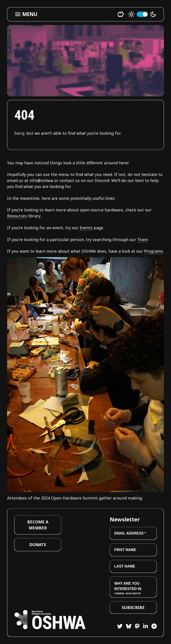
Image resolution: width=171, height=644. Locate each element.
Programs (154, 251)
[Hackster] (154, 626)
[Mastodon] (135, 627)
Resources (17, 216)
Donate (38, 545)
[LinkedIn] (144, 627)
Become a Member (38, 525)
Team (142, 239)
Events (86, 228)
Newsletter (125, 519)
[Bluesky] (127, 627)
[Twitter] (120, 627)
